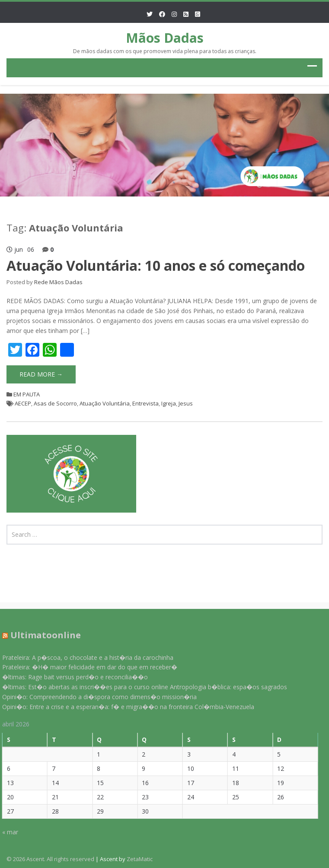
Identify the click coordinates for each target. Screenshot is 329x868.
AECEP (23, 403)
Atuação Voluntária (105, 403)
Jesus (186, 403)
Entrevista (145, 403)
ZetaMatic (140, 859)
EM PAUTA (27, 394)
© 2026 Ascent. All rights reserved (50, 859)
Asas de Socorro (55, 403)
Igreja (169, 403)
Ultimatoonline (43, 635)
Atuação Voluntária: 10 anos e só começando (156, 265)
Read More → (41, 374)
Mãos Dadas (165, 38)
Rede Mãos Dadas (58, 282)
